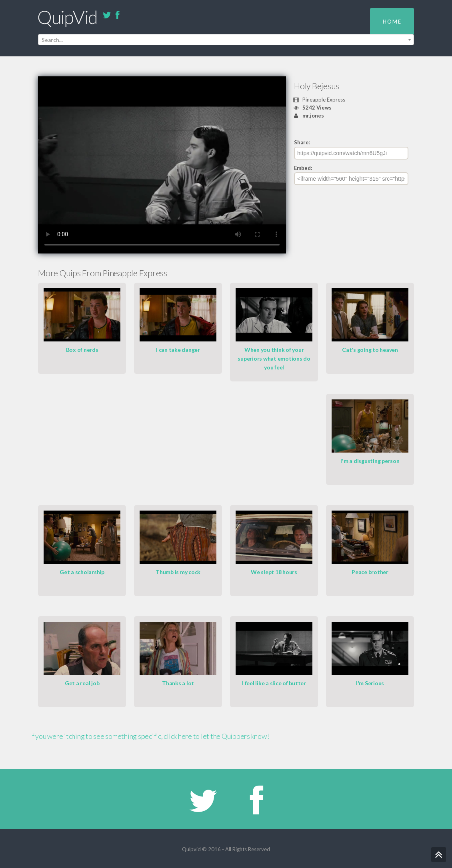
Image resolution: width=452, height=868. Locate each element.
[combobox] (226, 40)
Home (392, 22)
